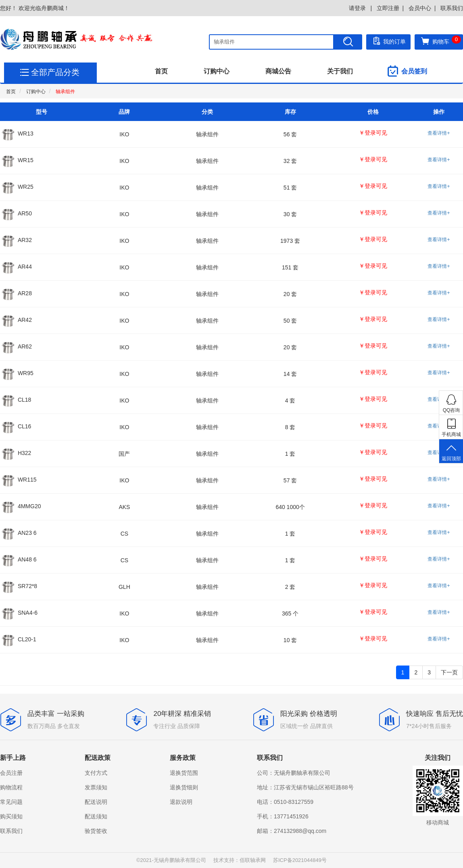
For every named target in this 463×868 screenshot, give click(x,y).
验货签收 (96, 831)
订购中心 (217, 71)
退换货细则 (184, 787)
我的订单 (388, 41)
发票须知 (96, 787)
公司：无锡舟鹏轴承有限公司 (294, 773)
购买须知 (11, 816)
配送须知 (96, 816)
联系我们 (452, 8)
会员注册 (11, 773)
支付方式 (96, 773)
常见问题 (11, 802)
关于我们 (340, 71)
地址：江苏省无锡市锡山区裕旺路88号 (305, 787)
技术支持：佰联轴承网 (240, 860)
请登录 (358, 8)
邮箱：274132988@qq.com (292, 831)
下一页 (449, 672)
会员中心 (420, 8)
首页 (161, 71)
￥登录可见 (373, 133)
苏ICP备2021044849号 (300, 860)
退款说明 (181, 802)
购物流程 (11, 787)
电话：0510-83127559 (285, 802)
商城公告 (278, 71)
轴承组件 (65, 92)
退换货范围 (184, 773)
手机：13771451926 (283, 816)
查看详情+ (439, 133)
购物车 (441, 41)
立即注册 (388, 8)
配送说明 (96, 802)
